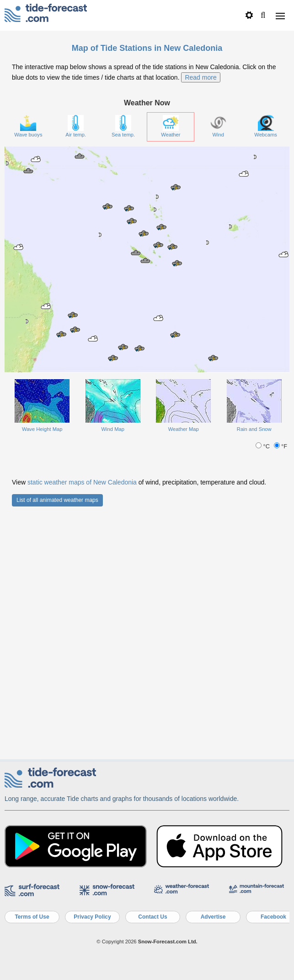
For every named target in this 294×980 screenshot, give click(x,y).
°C (263, 692)
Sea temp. (123, 372)
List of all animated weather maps (57, 746)
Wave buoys (28, 372)
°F (281, 692)
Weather (171, 372)
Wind (218, 372)
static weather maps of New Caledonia (82, 728)
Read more (200, 322)
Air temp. (76, 372)
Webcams (266, 372)
